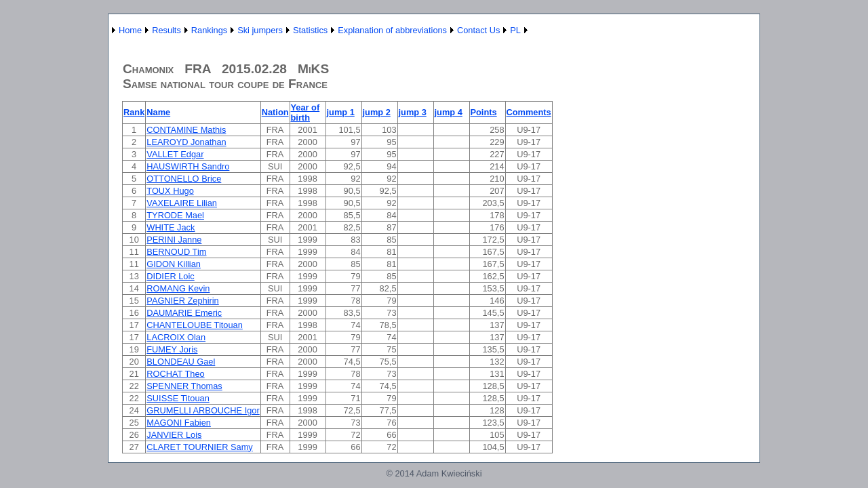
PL (515, 30)
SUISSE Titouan (178, 398)
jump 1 (341, 112)
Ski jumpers (260, 30)
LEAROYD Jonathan (186, 142)
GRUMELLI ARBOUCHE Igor (203, 410)
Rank (134, 112)
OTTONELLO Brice (184, 179)
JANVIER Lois (174, 435)
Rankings (209, 30)
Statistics (310, 30)
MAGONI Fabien (179, 423)
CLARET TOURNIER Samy (199, 447)
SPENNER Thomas (184, 386)
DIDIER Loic (170, 276)
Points (484, 112)
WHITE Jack (171, 227)
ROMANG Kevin (178, 288)
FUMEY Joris (172, 349)
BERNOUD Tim (176, 252)
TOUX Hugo (170, 191)
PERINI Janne (174, 240)
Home (130, 30)
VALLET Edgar (175, 154)
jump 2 (377, 112)
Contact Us (478, 30)
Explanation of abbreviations (392, 30)
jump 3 (413, 112)
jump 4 (449, 112)
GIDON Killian (174, 264)
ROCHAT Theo (175, 374)
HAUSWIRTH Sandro (188, 166)
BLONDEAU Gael (181, 362)
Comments (529, 112)
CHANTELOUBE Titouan (195, 325)
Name (158, 112)
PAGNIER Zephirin (182, 301)
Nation (275, 112)
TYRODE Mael (175, 215)
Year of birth (305, 113)
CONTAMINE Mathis (186, 130)
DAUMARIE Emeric (184, 313)
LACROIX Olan (176, 337)
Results (166, 30)
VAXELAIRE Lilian (182, 203)
